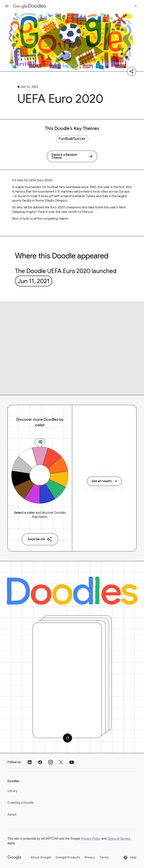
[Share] (132, 71)
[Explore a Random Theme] (72, 156)
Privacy (90, 857)
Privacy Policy (91, 839)
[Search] (136, 6)
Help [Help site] (130, 857)
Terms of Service (119, 839)
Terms (104, 857)
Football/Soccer (72, 139)
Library (13, 791)
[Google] (15, 857)
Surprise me (40, 539)
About (12, 815)
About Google (41, 857)
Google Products (68, 857)
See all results (104, 481)
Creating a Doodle (21, 803)
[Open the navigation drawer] (7, 6)
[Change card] (67, 738)
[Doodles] (72, 591)
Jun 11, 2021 (34, 281)
